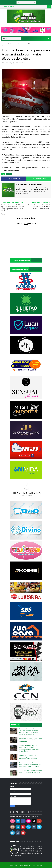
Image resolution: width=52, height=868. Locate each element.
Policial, (23, 63)
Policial (9, 44)
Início (3, 44)
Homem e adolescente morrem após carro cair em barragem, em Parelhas (29, 757)
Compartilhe (15, 179)
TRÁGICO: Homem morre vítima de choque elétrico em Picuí (31, 771)
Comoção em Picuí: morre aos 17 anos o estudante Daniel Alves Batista (30, 740)
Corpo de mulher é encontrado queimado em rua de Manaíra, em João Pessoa (30, 765)
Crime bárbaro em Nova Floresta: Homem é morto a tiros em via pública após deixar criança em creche (29, 732)
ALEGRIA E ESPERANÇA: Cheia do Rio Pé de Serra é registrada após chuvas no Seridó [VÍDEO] (30, 748)
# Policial (9, 174)
